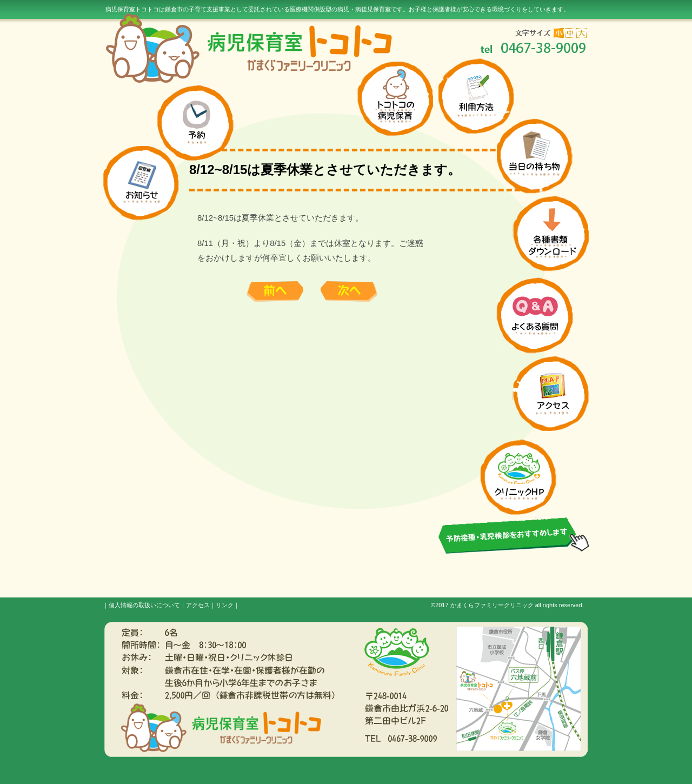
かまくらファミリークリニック (492, 605)
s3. (587, 606)
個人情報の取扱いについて (144, 605)
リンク (225, 605)
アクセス (198, 605)
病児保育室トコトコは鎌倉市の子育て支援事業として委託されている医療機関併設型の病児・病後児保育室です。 (337, 9)
